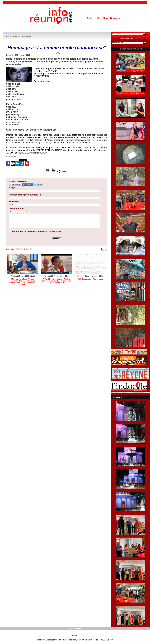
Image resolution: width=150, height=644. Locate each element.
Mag (106, 18)
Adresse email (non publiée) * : (25, 195)
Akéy (90, 18)
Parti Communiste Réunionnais (90, 279)
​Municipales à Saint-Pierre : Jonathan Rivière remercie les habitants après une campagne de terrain (23, 281)
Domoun (115, 18)
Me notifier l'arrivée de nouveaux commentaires (37, 231)
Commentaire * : (17, 209)
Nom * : (13, 188)
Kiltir (98, 18)
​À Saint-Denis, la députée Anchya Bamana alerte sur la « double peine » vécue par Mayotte (56, 281)
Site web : (14, 202)
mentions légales (75, 628)
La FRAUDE (117, 397)
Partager (62, 171)
